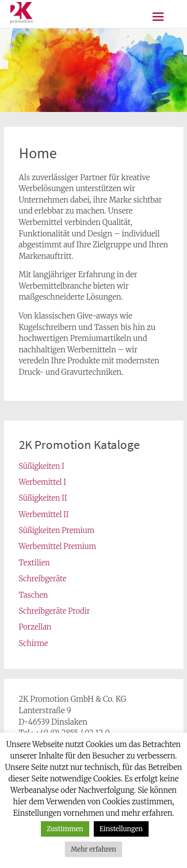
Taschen (34, 595)
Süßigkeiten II (43, 498)
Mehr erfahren (93, 849)
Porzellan (35, 627)
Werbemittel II (44, 514)
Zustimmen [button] (65, 829)
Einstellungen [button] (121, 829)
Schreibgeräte (43, 579)
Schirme (34, 643)
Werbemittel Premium (58, 546)
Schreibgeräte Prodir (55, 611)
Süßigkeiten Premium (57, 530)
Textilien (34, 563)
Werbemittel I (43, 482)
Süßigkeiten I (42, 466)
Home (38, 153)
